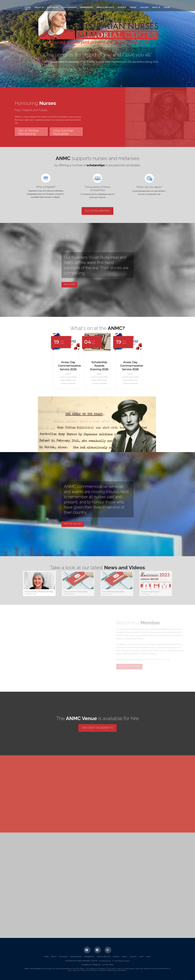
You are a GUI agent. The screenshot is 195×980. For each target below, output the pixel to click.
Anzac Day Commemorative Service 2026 (100, 366)
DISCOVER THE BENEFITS (97, 728)
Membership (89, 957)
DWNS (111, 965)
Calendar (63, 957)
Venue (125, 957)
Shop (141, 957)
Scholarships (76, 957)
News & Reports (104, 957)
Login (148, 957)
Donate (116, 957)
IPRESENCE (96, 965)
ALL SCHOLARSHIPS (97, 211)
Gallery (133, 957)
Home (47, 957)
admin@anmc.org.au (122, 961)
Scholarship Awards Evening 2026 (68, 366)
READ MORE (69, 284)
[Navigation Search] (25, 10)
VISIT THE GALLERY (73, 524)
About (54, 957)
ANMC (30, 4)
